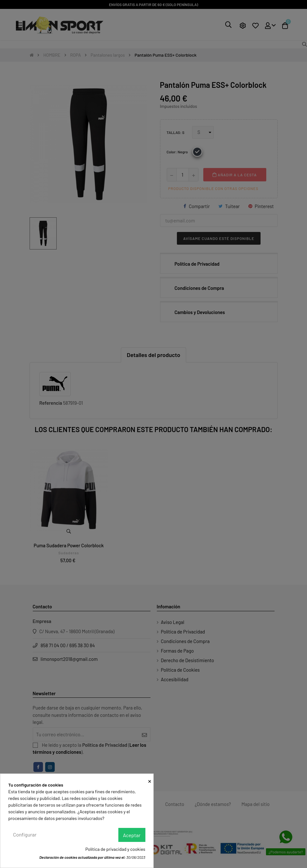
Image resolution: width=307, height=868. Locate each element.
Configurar (25, 834)
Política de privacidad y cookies (115, 849)
